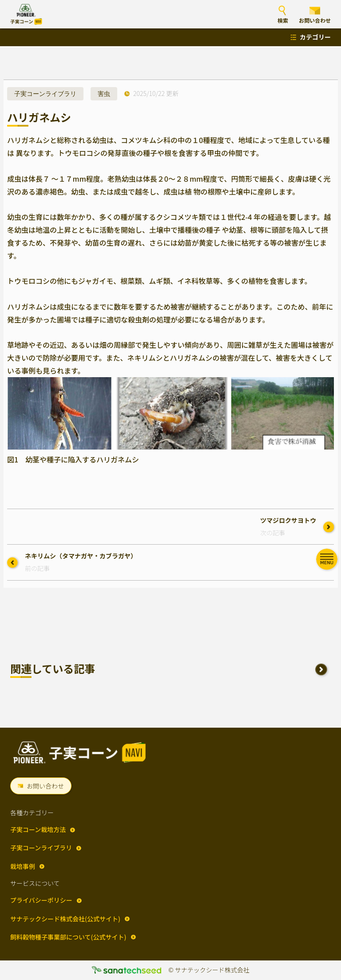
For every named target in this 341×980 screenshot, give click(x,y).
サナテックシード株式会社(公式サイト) (65, 919)
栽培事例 (23, 866)
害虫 (104, 94)
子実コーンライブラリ (45, 94)
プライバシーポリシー (41, 900)
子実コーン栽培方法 (38, 829)
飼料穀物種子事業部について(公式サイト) (68, 937)
